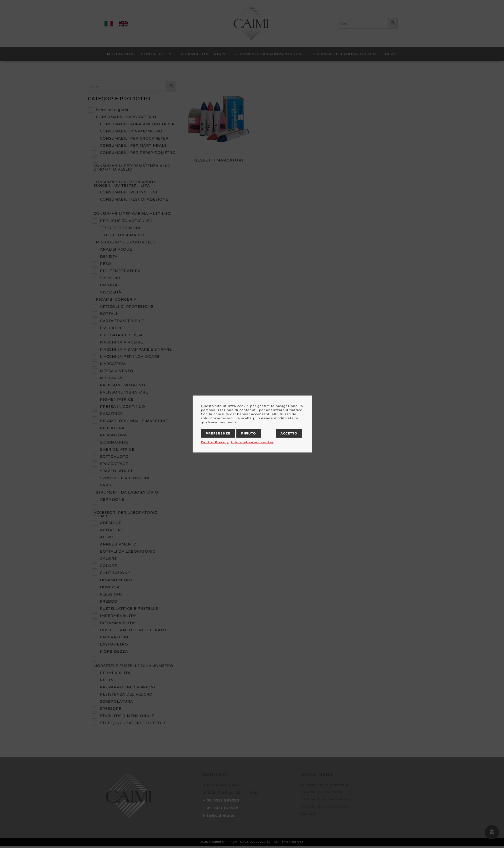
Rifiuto (249, 433)
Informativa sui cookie (252, 442)
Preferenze (218, 433)
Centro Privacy (215, 442)
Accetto (289, 433)
